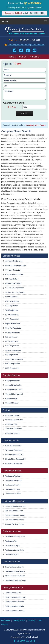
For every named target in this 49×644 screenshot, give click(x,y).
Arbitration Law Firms (14, 429)
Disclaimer (6, 621)
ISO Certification (12, 337)
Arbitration (7, 410)
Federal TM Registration (15, 524)
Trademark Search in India (15, 580)
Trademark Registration (14, 501)
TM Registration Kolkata (15, 606)
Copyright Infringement (14, 394)
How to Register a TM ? (14, 455)
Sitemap (32, 621)
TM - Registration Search (15, 520)
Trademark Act (11, 541)
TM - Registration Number (15, 515)
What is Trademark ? (13, 446)
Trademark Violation (13, 494)
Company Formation (13, 270)
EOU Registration (12, 301)
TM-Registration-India (13, 588)
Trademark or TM (11, 440)
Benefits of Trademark (14, 464)
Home (11, 57)
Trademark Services (12, 471)
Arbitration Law (11, 424)
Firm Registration (12, 297)
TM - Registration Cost (14, 511)
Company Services (11, 256)
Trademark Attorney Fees (15, 537)
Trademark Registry (13, 485)
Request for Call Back (13, 13)
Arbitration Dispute (12, 433)
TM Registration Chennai (15, 611)
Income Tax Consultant (14, 359)
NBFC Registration (13, 364)
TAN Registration (12, 310)
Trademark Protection (14, 480)
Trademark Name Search (15, 571)
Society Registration (13, 350)
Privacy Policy (19, 621)
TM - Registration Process (15, 506)
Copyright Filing (11, 398)
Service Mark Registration (15, 292)
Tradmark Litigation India (13, 125)
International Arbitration (14, 420)
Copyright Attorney (12, 381)
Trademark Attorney (12, 531)
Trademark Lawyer (12, 546)
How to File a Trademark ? (15, 459)
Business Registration (14, 283)
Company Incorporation (14, 274)
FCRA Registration (12, 332)
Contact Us (35, 57)
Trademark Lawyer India (15, 550)
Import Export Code (13, 324)
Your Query (24, 94)
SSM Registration (12, 346)
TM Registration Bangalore (16, 597)
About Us (22, 57)
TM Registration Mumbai (15, 602)
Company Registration (14, 261)
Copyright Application (13, 385)
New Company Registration (16, 266)
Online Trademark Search (15, 576)
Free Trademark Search (14, 567)
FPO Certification (12, 341)
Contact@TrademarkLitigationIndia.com (24, 8)
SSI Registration (12, 355)
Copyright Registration (14, 390)
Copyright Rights (12, 403)
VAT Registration (12, 306)
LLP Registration (12, 279)
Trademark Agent (12, 554)
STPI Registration (12, 319)
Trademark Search (11, 562)
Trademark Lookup (13, 489)
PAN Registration (12, 315)
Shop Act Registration (14, 328)
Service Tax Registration (15, 288)
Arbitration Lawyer (12, 415)
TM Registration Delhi (14, 593)
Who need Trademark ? (14, 450)
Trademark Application (14, 476)
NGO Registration (12, 368)
